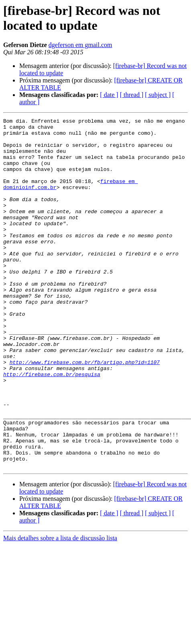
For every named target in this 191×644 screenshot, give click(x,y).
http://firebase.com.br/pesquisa (52, 426)
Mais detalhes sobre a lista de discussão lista (60, 608)
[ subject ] (158, 95)
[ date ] (109, 95)
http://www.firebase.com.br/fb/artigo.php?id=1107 (85, 412)
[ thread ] (132, 95)
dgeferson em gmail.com (80, 45)
